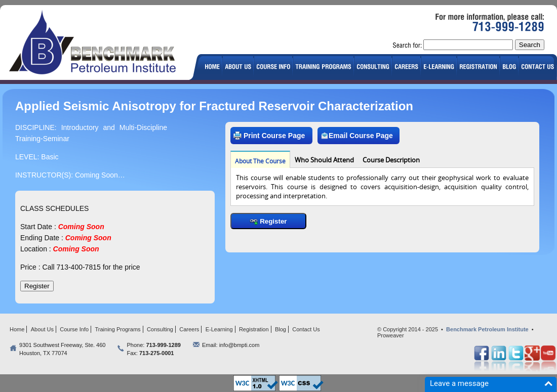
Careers (189, 329)
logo (97, 44)
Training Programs (118, 329)
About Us (42, 329)
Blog (281, 329)
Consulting (160, 329)
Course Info (74, 329)
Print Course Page (269, 136)
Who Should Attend (324, 160)
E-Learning (219, 329)
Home (17, 329)
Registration (254, 329)
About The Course (260, 161)
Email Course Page (357, 136)
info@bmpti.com (240, 345)
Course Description (391, 160)
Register (268, 221)
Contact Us (306, 329)
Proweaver (391, 335)
